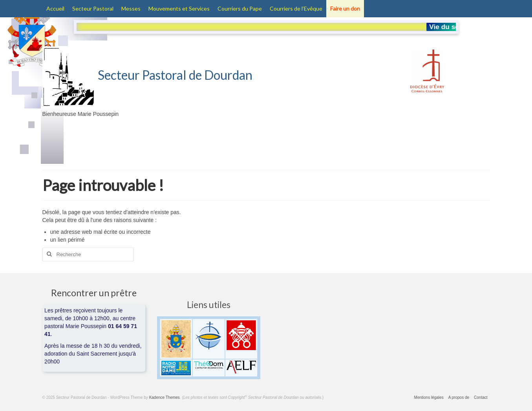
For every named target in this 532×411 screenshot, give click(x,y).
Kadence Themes (165, 397)
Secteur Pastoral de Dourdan (147, 75)
